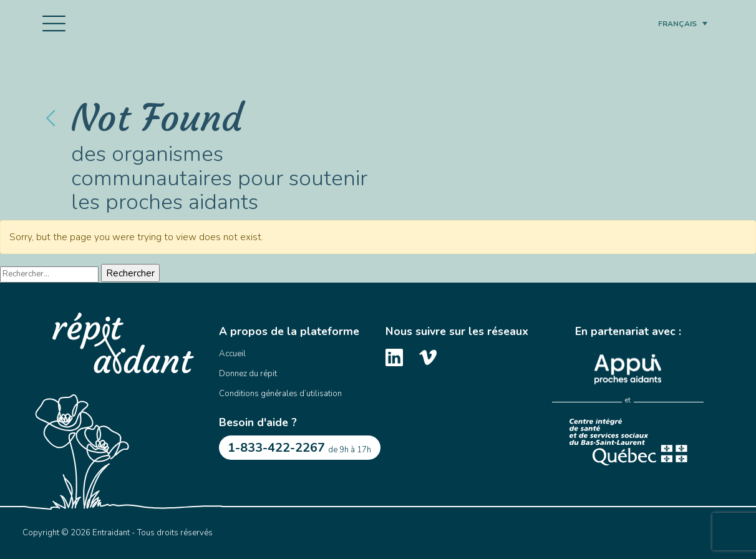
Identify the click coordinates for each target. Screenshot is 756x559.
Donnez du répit (248, 374)
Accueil (232, 354)
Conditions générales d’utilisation (280, 394)
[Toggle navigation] (54, 24)
